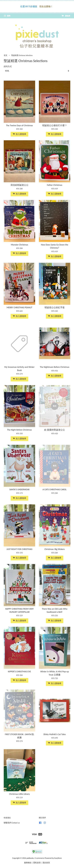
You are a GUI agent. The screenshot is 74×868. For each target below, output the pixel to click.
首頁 (5, 55)
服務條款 (28, 863)
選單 (7, 16)
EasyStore (58, 858)
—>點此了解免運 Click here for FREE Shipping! (38, 10)
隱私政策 (37, 863)
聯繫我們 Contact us (12, 823)
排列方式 (8, 66)
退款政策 (46, 863)
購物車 (66, 16)
